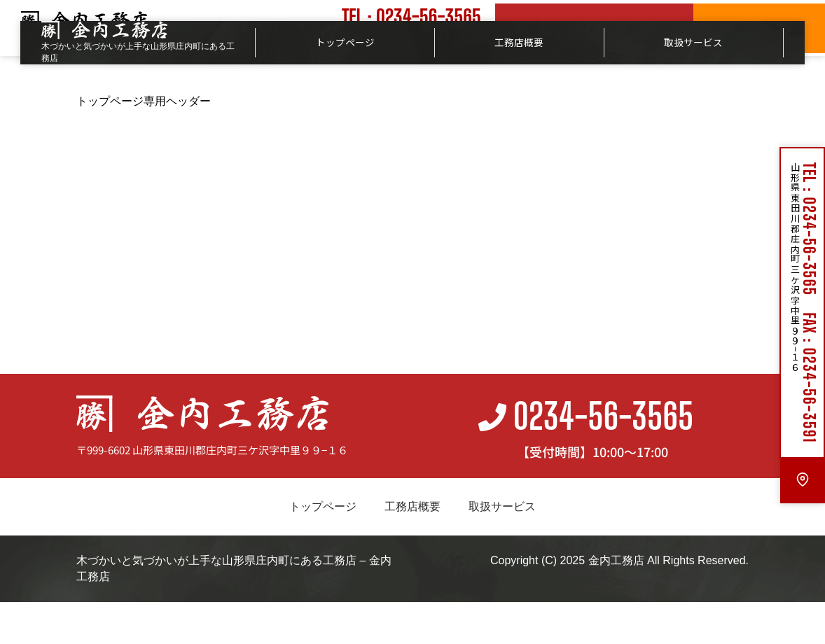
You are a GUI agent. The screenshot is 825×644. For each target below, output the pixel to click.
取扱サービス (693, 42)
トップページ (345, 42)
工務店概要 (519, 42)
